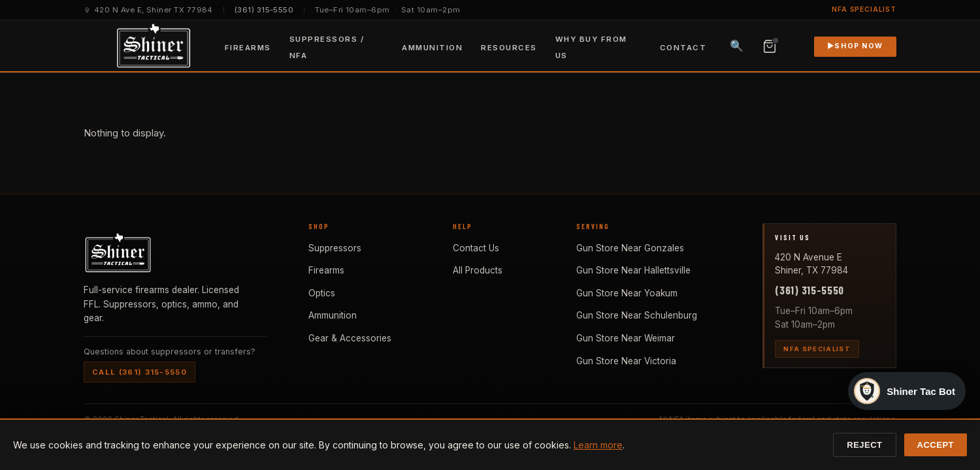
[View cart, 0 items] (770, 46)
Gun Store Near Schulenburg (637, 315)
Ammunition (432, 48)
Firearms (248, 48)
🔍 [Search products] (737, 46)
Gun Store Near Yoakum (627, 293)
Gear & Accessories (350, 338)
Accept (936, 445)
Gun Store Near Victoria (626, 361)
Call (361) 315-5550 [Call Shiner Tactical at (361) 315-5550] (139, 372)
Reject (864, 445)
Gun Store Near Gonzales (630, 248)
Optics (322, 293)
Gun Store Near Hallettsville (633, 270)
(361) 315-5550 (264, 10)
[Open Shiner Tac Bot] (907, 385)
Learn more (598, 445)
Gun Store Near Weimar (626, 338)
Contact (683, 48)
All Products (478, 270)
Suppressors (335, 248)
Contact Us (476, 248)
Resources (509, 48)
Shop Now (855, 46)
